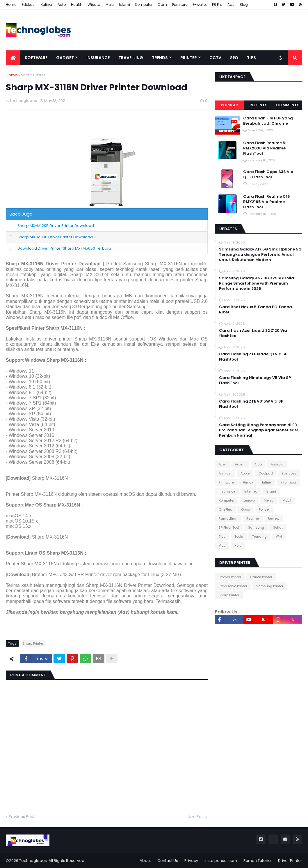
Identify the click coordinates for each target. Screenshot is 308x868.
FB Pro (217, 5)
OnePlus (225, 509)
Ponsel (264, 509)
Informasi (288, 482)
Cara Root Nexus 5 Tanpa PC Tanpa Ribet (256, 310)
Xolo (238, 546)
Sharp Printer (33, 75)
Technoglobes (33, 861)
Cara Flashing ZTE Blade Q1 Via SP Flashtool (253, 357)
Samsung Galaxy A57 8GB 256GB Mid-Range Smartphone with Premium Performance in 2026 (258, 283)
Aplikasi (225, 473)
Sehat (278, 527)
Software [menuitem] (36, 58)
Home (11, 5)
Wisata (94, 5)
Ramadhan (228, 518)
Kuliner (47, 5)
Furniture (180, 5)
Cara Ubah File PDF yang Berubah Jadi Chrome (268, 121)
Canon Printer (261, 577)
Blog (244, 5)
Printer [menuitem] (189, 58)
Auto (62, 5)
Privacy (191, 861)
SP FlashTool (229, 527)
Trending (259, 537)
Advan (240, 464)
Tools (239, 537)
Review (274, 518)
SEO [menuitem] (234, 58)
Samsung (256, 527)
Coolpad (266, 473)
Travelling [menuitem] (131, 58)
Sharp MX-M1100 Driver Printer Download (55, 237)
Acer (222, 464)
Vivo (222, 546)
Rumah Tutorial (258, 861)
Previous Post (21, 817)
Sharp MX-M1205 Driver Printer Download (56, 226)
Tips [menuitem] (251, 58)
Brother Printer (230, 577)
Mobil (287, 500)
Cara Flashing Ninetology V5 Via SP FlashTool (255, 380)
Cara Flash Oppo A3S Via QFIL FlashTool (268, 174)
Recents (259, 105)
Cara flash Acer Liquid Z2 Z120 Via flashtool (253, 333)
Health (77, 5)
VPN (279, 537)
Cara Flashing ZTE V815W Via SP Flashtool (251, 404)
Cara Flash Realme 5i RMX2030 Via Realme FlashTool (265, 148)
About (145, 861)
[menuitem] (13, 58)
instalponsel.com (221, 861)
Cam (162, 5)
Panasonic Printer (233, 586)
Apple (245, 473)
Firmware (226, 482)
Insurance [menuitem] (98, 58)
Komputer (144, 5)
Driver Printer (290, 861)
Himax (248, 482)
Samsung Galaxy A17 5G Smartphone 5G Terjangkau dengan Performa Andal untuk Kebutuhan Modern (260, 255)
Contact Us (168, 861)
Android (277, 464)
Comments (288, 105)
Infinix (267, 482)
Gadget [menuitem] (65, 58)
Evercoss (289, 473)
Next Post (196, 817)
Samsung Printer (270, 586)
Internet (251, 491)
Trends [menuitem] (160, 58)
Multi (110, 5)
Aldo (258, 464)
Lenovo (249, 500)
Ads (231, 5)
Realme (253, 518)
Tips (222, 537)
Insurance (227, 491)
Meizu (269, 500)
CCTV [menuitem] (215, 58)
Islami (124, 5)
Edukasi (29, 5)
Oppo (245, 509)
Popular (229, 105)
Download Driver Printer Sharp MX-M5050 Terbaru (64, 248)
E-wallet (200, 5)
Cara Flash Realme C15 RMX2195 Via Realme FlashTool (267, 202)
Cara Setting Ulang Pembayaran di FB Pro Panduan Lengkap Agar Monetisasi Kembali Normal (258, 430)
